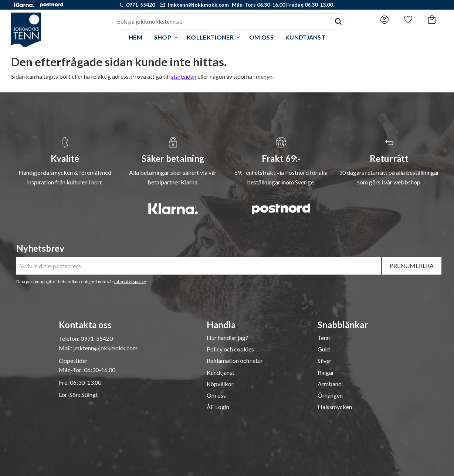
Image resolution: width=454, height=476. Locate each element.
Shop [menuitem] (163, 37)
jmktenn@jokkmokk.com (198, 5)
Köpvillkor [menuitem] (220, 384)
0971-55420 (140, 5)
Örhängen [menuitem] (330, 395)
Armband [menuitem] (330, 384)
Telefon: (70, 338)
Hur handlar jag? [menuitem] (227, 338)
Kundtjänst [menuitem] (305, 37)
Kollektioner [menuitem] (210, 37)
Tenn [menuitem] (324, 338)
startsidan (184, 76)
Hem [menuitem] (135, 37)
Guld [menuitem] (324, 349)
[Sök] (338, 21)
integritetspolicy (130, 281)
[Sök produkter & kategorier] (221, 21)
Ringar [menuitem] (326, 373)
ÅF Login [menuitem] (218, 407)
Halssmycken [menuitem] (335, 407)
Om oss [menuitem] (261, 37)
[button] (408, 20)
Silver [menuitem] (325, 361)
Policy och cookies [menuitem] (230, 349)
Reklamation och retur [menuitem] (235, 361)
